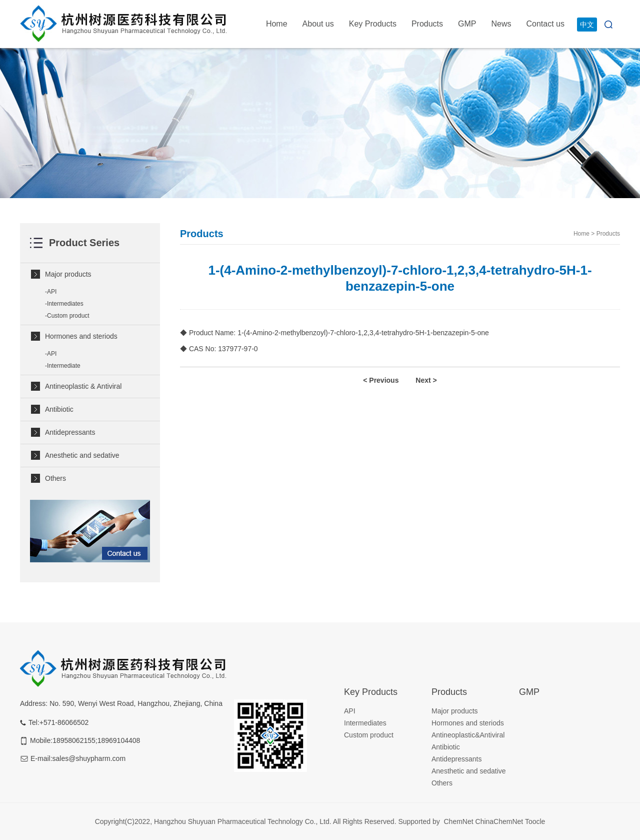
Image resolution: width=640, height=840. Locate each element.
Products (427, 24)
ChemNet (458, 821)
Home (277, 24)
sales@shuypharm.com (89, 758)
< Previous (381, 380)
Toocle (535, 821)
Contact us (545, 24)
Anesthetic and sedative (82, 455)
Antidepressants (70, 432)
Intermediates (65, 304)
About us (318, 24)
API (52, 292)
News (501, 24)
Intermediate (64, 366)
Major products (68, 274)
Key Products (373, 24)
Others (55, 478)
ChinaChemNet (499, 821)
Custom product (68, 316)
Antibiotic (59, 409)
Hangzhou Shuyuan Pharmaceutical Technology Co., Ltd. (243, 821)
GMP (467, 24)
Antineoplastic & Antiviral (83, 386)
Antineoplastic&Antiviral (468, 735)
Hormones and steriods (81, 336)
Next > (426, 380)
